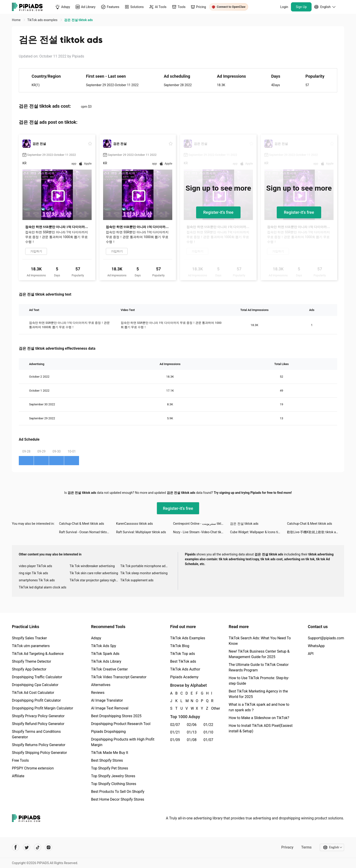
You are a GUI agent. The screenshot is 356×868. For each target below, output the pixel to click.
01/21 (175, 732)
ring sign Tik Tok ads (33, 573)
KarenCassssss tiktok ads (135, 524)
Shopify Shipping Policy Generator (39, 753)
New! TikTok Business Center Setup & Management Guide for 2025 (259, 654)
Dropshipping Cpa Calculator (35, 685)
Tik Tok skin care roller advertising (94, 573)
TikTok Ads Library (106, 661)
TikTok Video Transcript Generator (119, 677)
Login (284, 7)
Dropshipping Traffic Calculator (37, 677)
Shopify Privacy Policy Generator (38, 716)
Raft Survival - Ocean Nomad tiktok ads (87, 532)
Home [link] (17, 20)
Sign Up (301, 7)
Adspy (96, 638)
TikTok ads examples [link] (43, 20)
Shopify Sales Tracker (29, 638)
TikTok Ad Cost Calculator (33, 693)
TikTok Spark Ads (105, 654)
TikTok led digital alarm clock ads (42, 587)
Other (211, 708)
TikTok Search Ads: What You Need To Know (260, 641)
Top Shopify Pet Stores (110, 768)
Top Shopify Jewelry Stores (113, 776)
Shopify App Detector (29, 669)
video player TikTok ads (35, 566)
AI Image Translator (107, 700)
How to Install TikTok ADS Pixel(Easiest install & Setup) (261, 728)
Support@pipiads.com (326, 638)
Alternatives (101, 685)
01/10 (208, 732)
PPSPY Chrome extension (33, 768)
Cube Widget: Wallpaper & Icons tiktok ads (259, 532)
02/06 (192, 725)
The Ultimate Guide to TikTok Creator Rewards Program (259, 667)
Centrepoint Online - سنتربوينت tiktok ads (201, 524)
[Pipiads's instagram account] (49, 847)
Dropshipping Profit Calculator (36, 700)
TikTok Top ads (183, 654)
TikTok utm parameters (31, 646)
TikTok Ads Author (185, 669)
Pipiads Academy (184, 677)
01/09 (175, 740)
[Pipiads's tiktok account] (38, 847)
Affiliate (18, 776)
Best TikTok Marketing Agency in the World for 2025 (258, 694)
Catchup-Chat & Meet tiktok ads (82, 524)
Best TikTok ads (183, 661)
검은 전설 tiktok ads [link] (78, 20)
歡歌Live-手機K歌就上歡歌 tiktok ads (313, 532)
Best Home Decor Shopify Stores (118, 799)
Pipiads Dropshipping (108, 732)
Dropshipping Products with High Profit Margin (123, 742)
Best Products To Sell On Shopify (118, 792)
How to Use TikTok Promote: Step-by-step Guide (259, 681)
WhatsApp (316, 646)
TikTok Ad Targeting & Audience (38, 654)
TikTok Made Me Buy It (110, 753)
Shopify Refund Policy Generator (38, 724)
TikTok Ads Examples (188, 638)
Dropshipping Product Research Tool (121, 724)
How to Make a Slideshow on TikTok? (259, 718)
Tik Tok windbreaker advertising (92, 566)
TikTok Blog (180, 646)
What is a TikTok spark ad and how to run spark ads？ (259, 707)
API (311, 654)
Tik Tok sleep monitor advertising (144, 573)
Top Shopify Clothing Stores (114, 784)
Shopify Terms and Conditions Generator (36, 734)
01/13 (192, 732)
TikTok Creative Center (109, 669)
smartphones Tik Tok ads (37, 580)
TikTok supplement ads (137, 580)
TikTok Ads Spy (103, 646)
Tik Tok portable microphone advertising (146, 566)
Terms (306, 847)
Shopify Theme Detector (31, 661)
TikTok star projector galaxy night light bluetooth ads (95, 580)
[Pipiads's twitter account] (27, 847)
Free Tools (20, 760)
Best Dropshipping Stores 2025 (116, 716)
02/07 (175, 725)
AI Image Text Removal (110, 708)
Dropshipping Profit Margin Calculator (42, 708)
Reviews (98, 693)
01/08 (192, 740)
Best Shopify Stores (107, 760)
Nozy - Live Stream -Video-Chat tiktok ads (201, 532)
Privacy (287, 847)
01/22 (208, 725)
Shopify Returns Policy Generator (39, 745)
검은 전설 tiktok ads (244, 524)
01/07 (208, 740)
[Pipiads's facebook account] (16, 847)
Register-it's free (218, 212)
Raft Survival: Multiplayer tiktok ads (141, 532)
